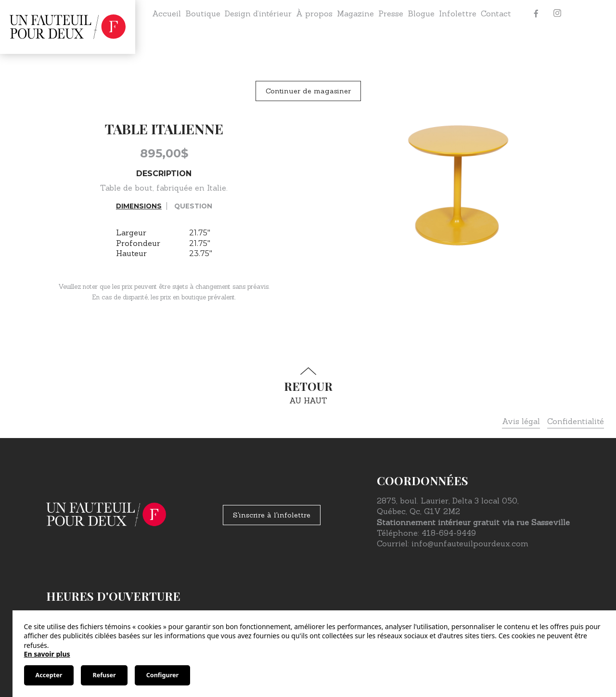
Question (193, 206)
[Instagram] (557, 13)
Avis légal (521, 421)
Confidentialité (576, 421)
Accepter (49, 675)
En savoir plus (47, 654)
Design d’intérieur (258, 13)
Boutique (203, 13)
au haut (308, 386)
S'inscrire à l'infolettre (272, 515)
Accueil (167, 13)
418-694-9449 (449, 533)
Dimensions (139, 206)
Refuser (104, 675)
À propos (314, 13)
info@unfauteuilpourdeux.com (470, 543)
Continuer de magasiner (308, 91)
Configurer (162, 675)
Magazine (355, 13)
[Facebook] (536, 13)
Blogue (421, 13)
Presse (391, 13)
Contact (496, 13)
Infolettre (458, 13)
